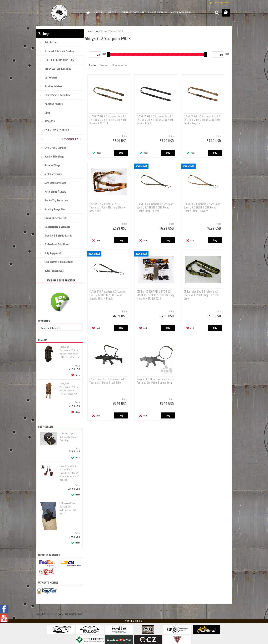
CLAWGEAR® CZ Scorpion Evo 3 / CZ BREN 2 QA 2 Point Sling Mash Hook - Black (155, 120)
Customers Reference (49, 328)
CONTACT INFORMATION (181, 12)
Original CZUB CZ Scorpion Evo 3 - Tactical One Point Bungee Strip (155, 381)
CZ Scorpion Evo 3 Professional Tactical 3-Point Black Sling (107, 381)
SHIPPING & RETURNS (157, 12)
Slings (103, 31)
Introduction (93, 31)
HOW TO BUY (113, 12)
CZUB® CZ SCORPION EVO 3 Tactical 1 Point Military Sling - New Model (107, 208)
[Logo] (59, 13)
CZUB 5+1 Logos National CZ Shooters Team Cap (70, 437)
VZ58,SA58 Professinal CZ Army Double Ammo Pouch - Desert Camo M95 (69, 389)
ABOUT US (99, 12)
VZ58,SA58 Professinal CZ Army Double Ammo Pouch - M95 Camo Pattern (69, 352)
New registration (222, 3)
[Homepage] (88, 13)
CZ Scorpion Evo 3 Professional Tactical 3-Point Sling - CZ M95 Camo (201, 295)
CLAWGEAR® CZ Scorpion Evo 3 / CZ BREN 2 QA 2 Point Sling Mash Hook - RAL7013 (108, 120)
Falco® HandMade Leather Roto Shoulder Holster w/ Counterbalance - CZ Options (69, 473)
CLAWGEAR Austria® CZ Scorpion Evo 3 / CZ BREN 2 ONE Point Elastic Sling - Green (155, 208)
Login (210, 3)
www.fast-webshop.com (70, 614)
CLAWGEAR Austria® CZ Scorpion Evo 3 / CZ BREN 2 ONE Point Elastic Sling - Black (108, 295)
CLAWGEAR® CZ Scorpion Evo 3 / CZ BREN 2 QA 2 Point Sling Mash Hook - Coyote (202, 120)
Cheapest (104, 65)
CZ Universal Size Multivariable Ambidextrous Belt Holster (68, 508)
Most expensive (120, 65)
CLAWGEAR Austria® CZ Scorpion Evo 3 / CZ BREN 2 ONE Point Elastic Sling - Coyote (202, 208)
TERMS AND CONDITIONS (133, 12)
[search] (217, 13)
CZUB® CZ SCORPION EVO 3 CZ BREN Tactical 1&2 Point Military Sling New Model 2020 (155, 295)
